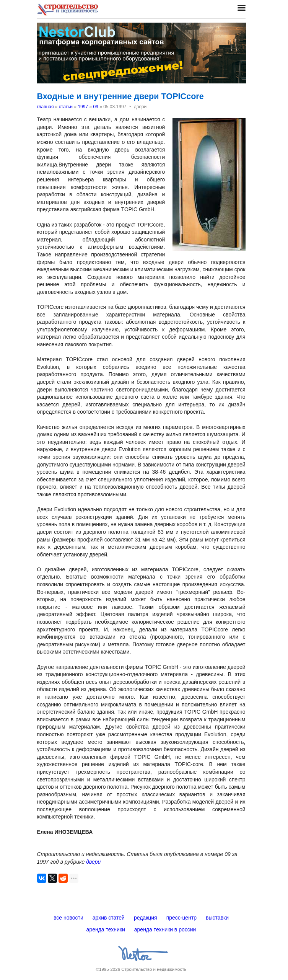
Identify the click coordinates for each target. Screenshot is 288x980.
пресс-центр (181, 918)
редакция (146, 918)
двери (93, 862)
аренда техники (106, 929)
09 (95, 107)
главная (46, 107)
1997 (83, 107)
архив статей (109, 918)
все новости (68, 918)
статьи (66, 107)
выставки (217, 918)
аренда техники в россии (165, 929)
